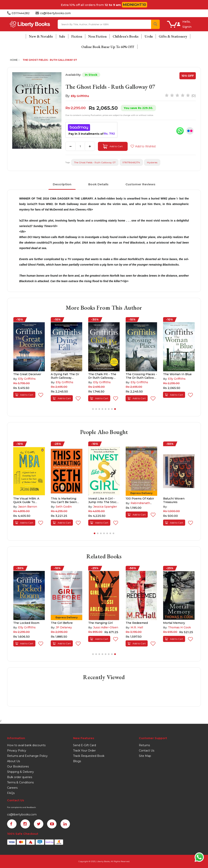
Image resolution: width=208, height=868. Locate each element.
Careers (12, 788)
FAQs (11, 793)
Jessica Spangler (105, 507)
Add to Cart (113, 146)
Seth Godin (64, 507)
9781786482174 (131, 162)
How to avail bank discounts (26, 745)
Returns (144, 745)
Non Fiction (97, 36)
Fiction (77, 36)
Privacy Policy (17, 751)
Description (62, 184)
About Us (13, 761)
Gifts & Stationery (173, 36)
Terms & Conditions (20, 782)
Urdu (149, 36)
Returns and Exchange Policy (27, 756)
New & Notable (41, 36)
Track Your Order (84, 751)
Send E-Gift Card (84, 745)
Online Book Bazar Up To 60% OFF (108, 47)
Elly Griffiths (80, 96)
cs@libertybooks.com (22, 814)
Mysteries (152, 162)
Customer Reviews (140, 184)
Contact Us (147, 751)
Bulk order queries (20, 777)
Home (14, 60)
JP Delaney (64, 627)
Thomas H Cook (179, 627)
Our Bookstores (18, 766)
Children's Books (126, 36)
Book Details (98, 184)
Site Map (145, 756)
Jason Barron (28, 507)
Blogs (77, 761)
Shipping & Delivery (20, 772)
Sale (62, 36)
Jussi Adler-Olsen (106, 627)
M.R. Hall (137, 627)
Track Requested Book (89, 756)
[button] (93, 409)
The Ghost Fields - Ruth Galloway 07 (50, 60)
